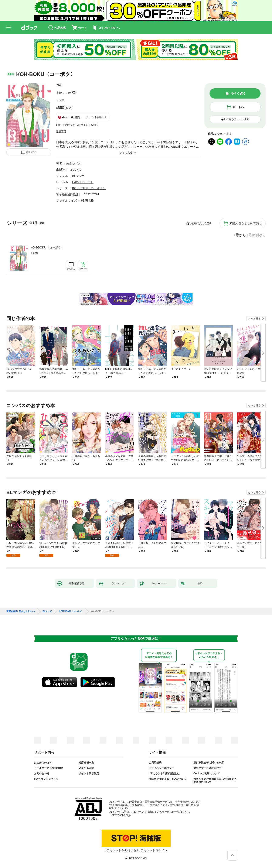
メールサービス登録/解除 (48, 768)
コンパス (75, 170)
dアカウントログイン (46, 779)
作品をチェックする (238, 119)
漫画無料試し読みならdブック (21, 611)
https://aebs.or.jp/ (121, 815)
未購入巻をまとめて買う (246, 223)
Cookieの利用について (207, 773)
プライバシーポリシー (161, 768)
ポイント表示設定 (89, 773)
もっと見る (254, 319)
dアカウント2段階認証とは (164, 773)
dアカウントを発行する (120, 850)
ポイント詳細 (94, 117)
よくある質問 (86, 768)
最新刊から (257, 235)
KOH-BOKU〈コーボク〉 (47, 247)
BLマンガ (79, 176)
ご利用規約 (155, 763)
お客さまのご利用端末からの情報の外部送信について (215, 781)
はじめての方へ (43, 763)
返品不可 (61, 131)
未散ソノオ (64, 93)
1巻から (240, 235)
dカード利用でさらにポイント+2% (76, 125)
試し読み (31, 152)
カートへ (238, 107)
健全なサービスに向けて (207, 768)
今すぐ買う (238, 93)
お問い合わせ (42, 773)
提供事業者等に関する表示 (209, 763)
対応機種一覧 (86, 763)
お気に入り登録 (201, 223)
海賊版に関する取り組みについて (168, 779)
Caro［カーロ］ (83, 182)
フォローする (74, 93)
